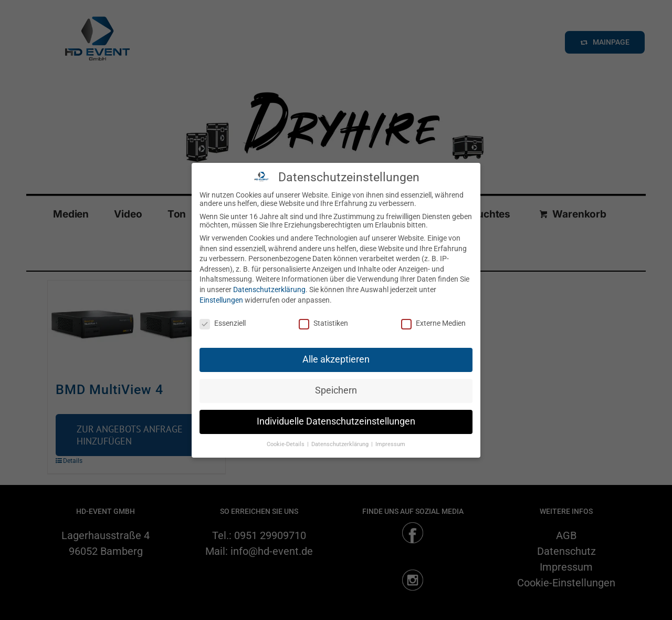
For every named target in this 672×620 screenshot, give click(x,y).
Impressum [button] (390, 444)
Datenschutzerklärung (269, 290)
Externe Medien (433, 323)
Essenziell (223, 323)
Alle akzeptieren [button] (336, 359)
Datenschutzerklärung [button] (341, 444)
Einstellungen (221, 300)
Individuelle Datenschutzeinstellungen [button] (336, 421)
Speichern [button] (336, 390)
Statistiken (323, 323)
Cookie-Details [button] (286, 444)
